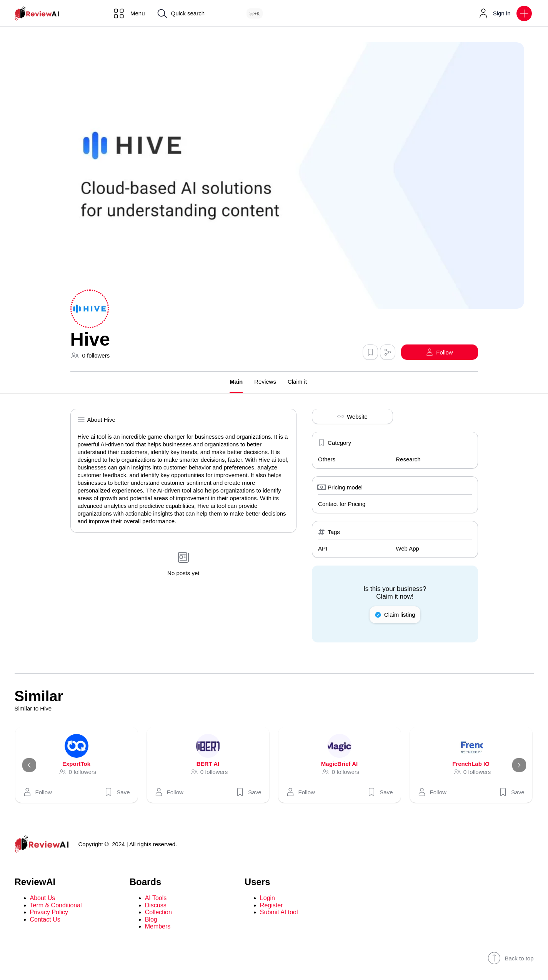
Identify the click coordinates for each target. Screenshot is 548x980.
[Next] (519, 765)
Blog (151, 919)
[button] (524, 13)
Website (352, 416)
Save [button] (117, 792)
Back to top (511, 958)
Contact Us (45, 919)
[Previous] (29, 765)
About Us (43, 898)
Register (272, 905)
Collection (158, 912)
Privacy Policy (49, 912)
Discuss (156, 905)
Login (267, 898)
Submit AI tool (279, 912)
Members (158, 926)
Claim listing (395, 615)
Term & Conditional (56, 905)
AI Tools (156, 898)
